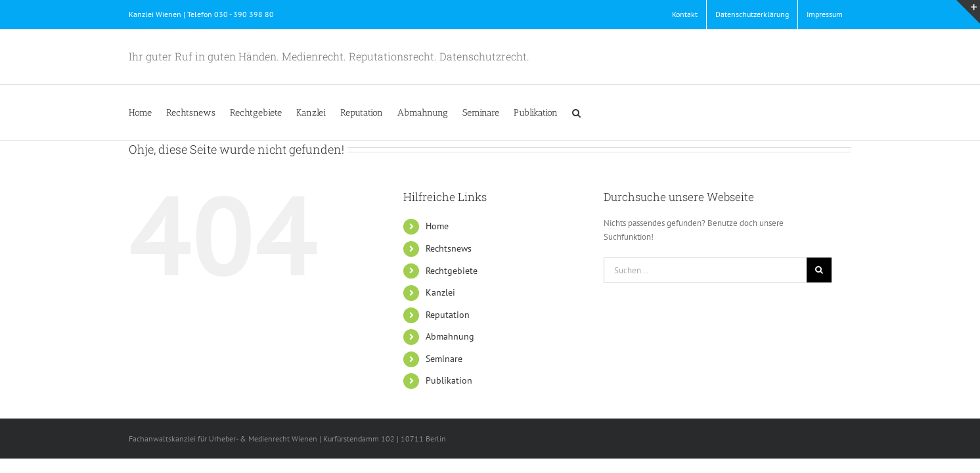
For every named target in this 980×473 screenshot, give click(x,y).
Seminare (444, 359)
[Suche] (819, 270)
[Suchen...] (705, 270)
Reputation (448, 315)
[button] (697, 112)
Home (437, 226)
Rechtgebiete (452, 271)
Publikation (449, 380)
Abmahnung (450, 336)
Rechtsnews (449, 248)
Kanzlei (440, 292)
